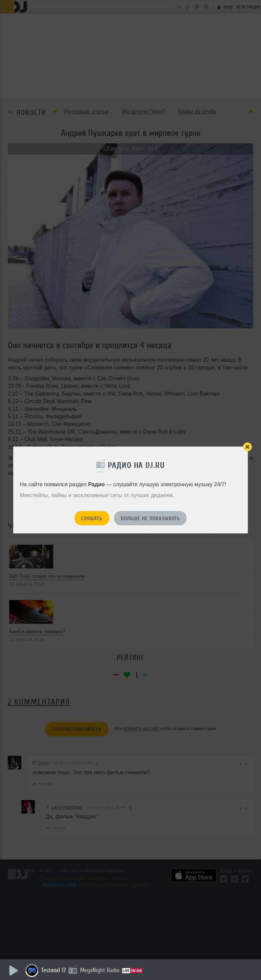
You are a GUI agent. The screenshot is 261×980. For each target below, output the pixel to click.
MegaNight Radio (100, 970)
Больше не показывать (150, 519)
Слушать (92, 519)
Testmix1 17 (54, 970)
